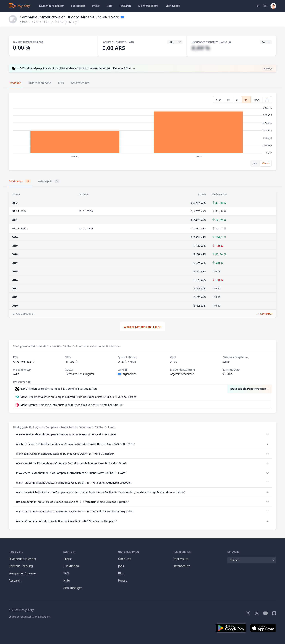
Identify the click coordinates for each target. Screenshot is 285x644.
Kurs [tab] (61, 83)
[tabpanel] (142, 132)
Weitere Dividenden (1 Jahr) (142, 327)
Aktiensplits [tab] (49, 181)
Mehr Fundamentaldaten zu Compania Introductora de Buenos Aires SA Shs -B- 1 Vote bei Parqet (78, 397)
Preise (96, 6)
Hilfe (67, 581)
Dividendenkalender (52, 6)
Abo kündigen (73, 588)
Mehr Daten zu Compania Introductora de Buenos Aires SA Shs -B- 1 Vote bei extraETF (72, 405)
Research (15, 581)
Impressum (180, 559)
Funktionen (78, 6)
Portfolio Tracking (21, 566)
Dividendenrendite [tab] (39, 83)
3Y (237, 100)
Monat (266, 163)
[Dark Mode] (265, 6)
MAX (256, 100)
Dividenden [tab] (20, 181)
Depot (173, 6)
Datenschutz (181, 566)
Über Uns (125, 559)
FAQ (66, 573)
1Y (228, 100)
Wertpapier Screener (23, 573)
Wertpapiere (148, 6)
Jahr (255, 163)
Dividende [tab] (15, 83)
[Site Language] (258, 6)
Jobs (121, 566)
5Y (246, 100)
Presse (123, 581)
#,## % (201, 48)
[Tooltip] (126, 370)
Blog (121, 573)
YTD (218, 100)
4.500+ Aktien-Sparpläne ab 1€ (59, 389)
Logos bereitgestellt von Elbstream (29, 617)
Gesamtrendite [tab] (80, 83)
